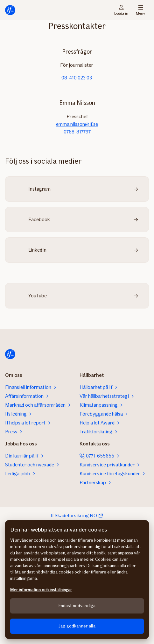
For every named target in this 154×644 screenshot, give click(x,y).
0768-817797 (77, 132)
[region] (77, 580)
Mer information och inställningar (41, 590)
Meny (140, 10)
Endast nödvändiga (77, 606)
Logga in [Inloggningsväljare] (121, 10)
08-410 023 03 (77, 78)
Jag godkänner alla (77, 626)
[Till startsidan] (10, 10)
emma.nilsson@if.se (77, 124)
